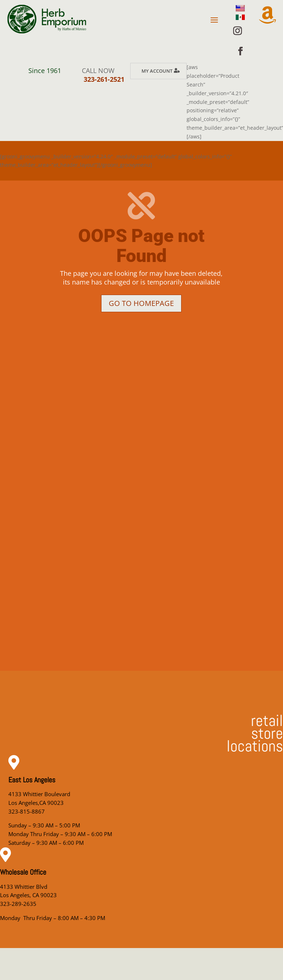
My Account (157, 71)
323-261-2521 (104, 79)
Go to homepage (141, 303)
